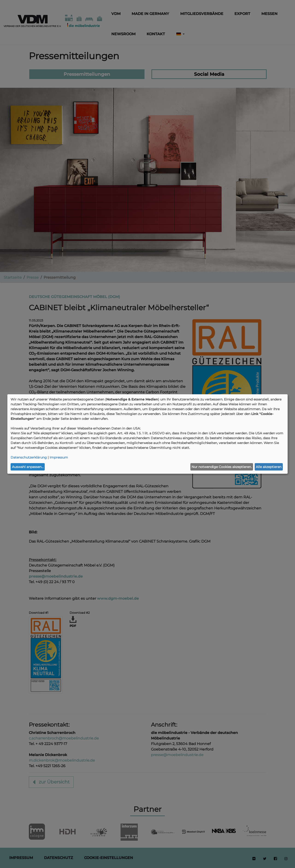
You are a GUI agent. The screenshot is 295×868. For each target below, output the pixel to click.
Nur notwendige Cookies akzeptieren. (222, 467)
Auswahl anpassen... (28, 467)
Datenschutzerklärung (29, 457)
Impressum (59, 457)
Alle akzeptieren (269, 467)
